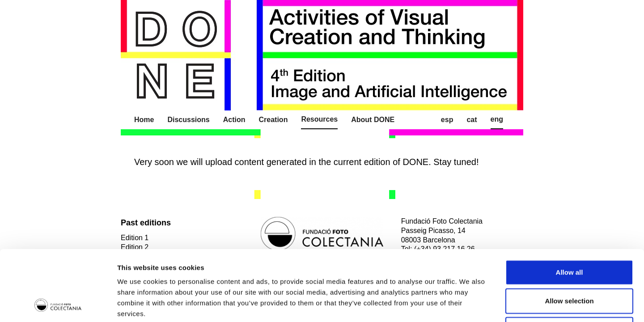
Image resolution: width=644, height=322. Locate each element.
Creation (273, 120)
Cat (472, 120)
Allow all (570, 206)
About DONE (373, 120)
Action (234, 120)
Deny (570, 263)
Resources (319, 119)
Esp (447, 120)
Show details (469, 304)
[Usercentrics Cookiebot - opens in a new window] (58, 305)
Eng (497, 119)
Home (144, 120)
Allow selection (569, 235)
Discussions (188, 120)
